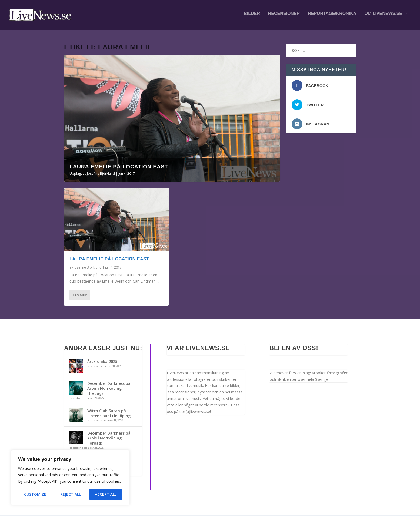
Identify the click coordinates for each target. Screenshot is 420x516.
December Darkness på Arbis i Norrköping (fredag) (109, 389)
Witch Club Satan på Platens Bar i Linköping (109, 414)
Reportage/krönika (332, 17)
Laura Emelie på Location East (119, 167)
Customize (35, 494)
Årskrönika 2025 (102, 362)
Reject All (71, 494)
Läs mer (80, 296)
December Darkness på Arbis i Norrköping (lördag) (109, 439)
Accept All (106, 494)
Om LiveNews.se (383, 17)
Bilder (252, 17)
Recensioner (284, 17)
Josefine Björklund (101, 174)
